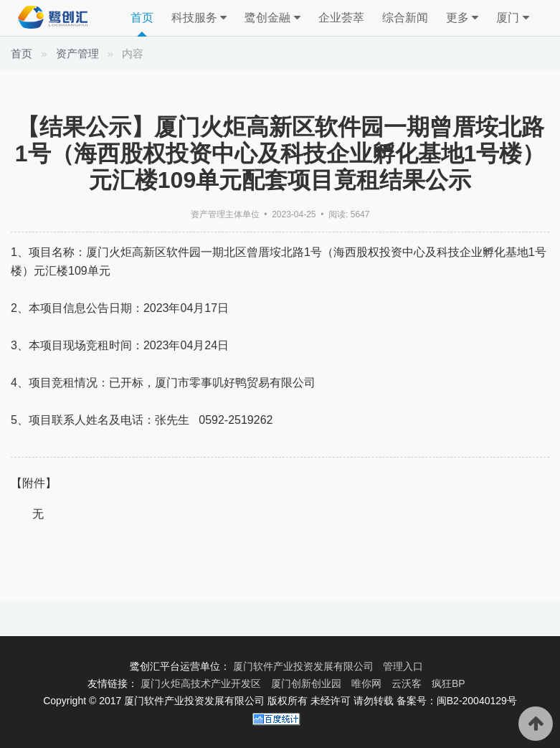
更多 (462, 18)
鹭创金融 (272, 18)
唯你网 (368, 683)
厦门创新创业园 (308, 683)
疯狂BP (449, 683)
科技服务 (199, 18)
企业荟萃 (341, 18)
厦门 (512, 18)
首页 (142, 18)
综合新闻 (405, 18)
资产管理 (77, 53)
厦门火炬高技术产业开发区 (202, 683)
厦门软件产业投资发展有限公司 (305, 666)
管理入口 (403, 666)
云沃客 (408, 683)
